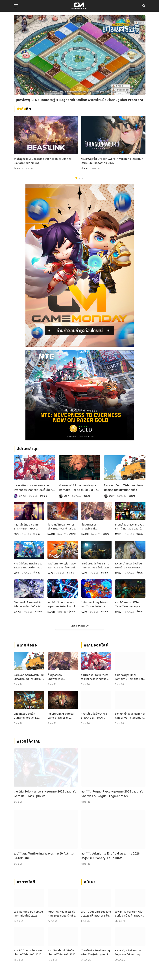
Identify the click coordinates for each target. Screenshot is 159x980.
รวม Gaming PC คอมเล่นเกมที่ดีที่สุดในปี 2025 (28, 913)
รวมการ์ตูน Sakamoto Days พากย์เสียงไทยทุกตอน (128, 952)
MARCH (22, 496)
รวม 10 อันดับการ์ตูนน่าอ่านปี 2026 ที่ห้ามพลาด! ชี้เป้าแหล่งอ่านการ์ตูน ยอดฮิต (96, 913)
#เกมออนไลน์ (96, 645)
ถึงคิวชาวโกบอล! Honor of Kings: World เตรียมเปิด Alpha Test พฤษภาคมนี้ (61, 527)
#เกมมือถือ (27, 645)
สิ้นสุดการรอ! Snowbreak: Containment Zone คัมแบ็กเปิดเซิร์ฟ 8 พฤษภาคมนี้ (96, 527)
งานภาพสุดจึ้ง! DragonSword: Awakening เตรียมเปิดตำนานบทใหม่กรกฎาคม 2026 (112, 161)
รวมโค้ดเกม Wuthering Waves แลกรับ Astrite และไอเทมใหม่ (44, 855)
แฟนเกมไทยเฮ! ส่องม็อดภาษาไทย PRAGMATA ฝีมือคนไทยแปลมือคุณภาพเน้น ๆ (130, 565)
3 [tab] (83, 178)
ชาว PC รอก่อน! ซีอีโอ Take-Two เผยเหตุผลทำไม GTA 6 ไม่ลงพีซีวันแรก (129, 604)
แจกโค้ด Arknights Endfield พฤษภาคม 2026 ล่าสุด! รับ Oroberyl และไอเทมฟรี (111, 855)
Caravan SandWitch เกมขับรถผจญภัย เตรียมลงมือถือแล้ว (124, 488)
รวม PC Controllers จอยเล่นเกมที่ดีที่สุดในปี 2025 (28, 952)
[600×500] (80, 395)
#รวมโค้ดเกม (29, 741)
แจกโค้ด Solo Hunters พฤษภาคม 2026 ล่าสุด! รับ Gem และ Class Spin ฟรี (62, 604)
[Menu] (16, 6)
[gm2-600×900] (80, 265)
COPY (67, 496)
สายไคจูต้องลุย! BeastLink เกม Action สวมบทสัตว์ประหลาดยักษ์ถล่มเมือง (43, 161)
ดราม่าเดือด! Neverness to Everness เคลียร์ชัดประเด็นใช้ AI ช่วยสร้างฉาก (34, 488)
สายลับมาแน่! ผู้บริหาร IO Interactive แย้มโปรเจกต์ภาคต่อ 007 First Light (96, 565)
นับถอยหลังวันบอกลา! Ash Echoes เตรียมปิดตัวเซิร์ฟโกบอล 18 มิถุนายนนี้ (29, 604)
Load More (80, 626)
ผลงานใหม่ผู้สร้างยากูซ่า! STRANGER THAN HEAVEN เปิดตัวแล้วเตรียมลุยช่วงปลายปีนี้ (28, 527)
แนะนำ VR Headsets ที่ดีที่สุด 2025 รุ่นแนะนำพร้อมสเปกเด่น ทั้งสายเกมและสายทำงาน (62, 913)
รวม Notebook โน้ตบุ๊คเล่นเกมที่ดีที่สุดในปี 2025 (61, 952)
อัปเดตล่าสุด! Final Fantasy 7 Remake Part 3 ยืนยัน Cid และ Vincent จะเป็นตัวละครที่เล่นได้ (79, 488)
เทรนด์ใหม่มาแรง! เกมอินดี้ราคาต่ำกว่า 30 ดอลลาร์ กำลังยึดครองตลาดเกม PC (130, 527)
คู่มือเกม (73, 612)
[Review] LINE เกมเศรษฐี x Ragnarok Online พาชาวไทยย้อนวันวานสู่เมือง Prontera (80, 100)
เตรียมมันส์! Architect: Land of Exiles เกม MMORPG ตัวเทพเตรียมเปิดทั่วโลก (61, 715)
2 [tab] (79, 178)
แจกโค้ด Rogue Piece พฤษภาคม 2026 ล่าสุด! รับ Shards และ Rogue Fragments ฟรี (112, 793)
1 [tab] (76, 178)
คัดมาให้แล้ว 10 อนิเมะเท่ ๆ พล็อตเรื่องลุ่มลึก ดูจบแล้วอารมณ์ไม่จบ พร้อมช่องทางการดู (95, 952)
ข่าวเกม (17, 169)
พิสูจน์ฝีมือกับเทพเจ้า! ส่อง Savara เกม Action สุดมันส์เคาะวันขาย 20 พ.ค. (28, 565)
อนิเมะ (90, 881)
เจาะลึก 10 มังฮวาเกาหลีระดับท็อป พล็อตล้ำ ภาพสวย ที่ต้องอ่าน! (129, 913)
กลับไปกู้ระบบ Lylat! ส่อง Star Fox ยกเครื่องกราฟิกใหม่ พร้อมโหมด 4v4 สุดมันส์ (62, 565)
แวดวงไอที (26, 881)
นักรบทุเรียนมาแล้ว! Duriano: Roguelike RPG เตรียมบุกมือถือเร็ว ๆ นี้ (28, 715)
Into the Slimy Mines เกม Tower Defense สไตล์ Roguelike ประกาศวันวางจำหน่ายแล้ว (96, 604)
